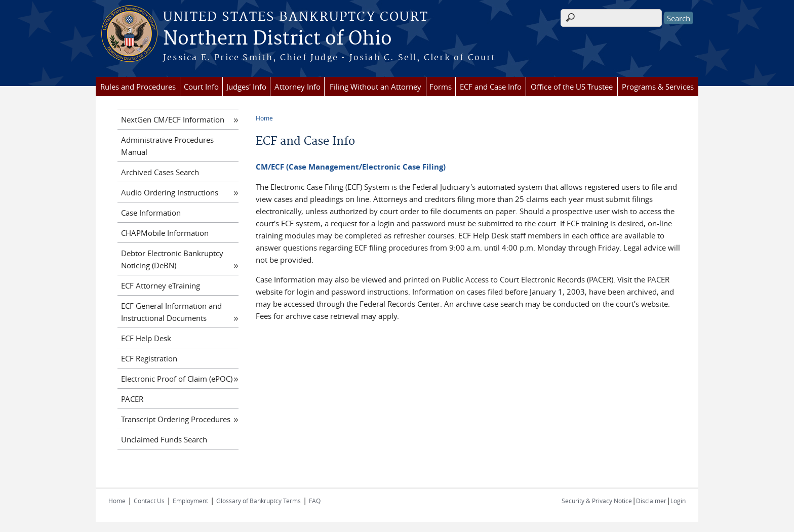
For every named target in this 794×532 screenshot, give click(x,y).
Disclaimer (651, 501)
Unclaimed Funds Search (164, 439)
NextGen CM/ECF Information (173, 119)
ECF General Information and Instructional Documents (171, 312)
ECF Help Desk (146, 338)
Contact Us (149, 501)
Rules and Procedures (138, 87)
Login (678, 501)
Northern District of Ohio (277, 39)
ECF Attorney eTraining (161, 285)
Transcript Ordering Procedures (176, 419)
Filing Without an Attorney (375, 87)
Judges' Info (246, 87)
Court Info (201, 87)
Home (264, 118)
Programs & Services (658, 87)
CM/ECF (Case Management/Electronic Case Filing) (351, 167)
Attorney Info (297, 87)
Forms (441, 87)
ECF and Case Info (491, 87)
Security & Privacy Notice (597, 501)
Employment (190, 501)
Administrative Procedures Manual (167, 146)
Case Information (151, 213)
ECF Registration (149, 358)
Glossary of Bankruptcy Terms (259, 501)
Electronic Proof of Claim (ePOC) (177, 379)
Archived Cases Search (160, 172)
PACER (132, 399)
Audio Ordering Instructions (170, 192)
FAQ (315, 501)
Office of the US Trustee (572, 87)
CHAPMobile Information (165, 233)
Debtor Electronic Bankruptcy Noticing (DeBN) (172, 259)
